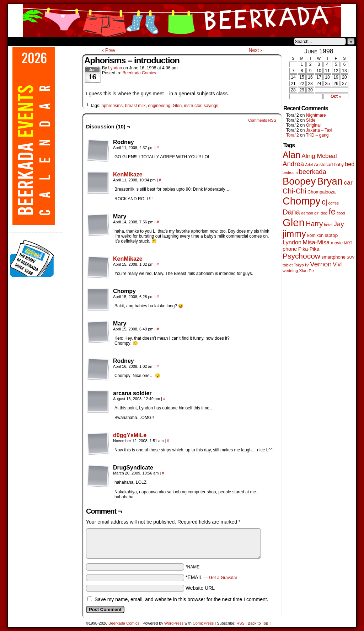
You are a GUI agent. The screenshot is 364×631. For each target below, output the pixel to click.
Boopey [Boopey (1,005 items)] (299, 181)
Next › (255, 50)
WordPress (174, 623)
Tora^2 (293, 135)
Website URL (200, 588)
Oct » (336, 96)
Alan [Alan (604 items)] (291, 155)
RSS (240, 623)
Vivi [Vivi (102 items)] (337, 264)
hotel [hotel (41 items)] (328, 225)
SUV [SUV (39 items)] (350, 257)
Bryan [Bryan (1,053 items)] (330, 181)
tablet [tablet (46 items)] (288, 265)
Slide (311, 120)
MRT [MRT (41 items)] (348, 243)
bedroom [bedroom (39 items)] (290, 173)
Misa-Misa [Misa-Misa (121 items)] (316, 242)
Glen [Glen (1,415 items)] (294, 222)
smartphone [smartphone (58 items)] (333, 257)
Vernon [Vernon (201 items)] (321, 264)
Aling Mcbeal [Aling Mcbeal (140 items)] (319, 156)
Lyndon (115, 68)
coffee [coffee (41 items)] (334, 203)
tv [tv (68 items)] (307, 265)
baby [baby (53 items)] (339, 165)
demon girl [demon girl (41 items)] (310, 213)
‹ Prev (109, 50)
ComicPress (203, 623)
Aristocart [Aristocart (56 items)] (323, 165)
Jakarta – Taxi (319, 130)
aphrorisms (112, 106)
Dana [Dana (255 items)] (291, 212)
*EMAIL (212, 577)
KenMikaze (128, 174)
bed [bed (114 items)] (350, 164)
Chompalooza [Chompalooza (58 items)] (322, 192)
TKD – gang (317, 135)
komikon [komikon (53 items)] (315, 235)
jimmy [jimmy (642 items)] (294, 234)
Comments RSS (262, 120)
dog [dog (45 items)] (324, 213)
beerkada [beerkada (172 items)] (313, 172)
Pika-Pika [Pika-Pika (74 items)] (309, 249)
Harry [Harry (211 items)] (314, 224)
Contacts (88, 41)
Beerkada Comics (182, 20)
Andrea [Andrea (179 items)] (293, 164)
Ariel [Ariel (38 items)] (309, 165)
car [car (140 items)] (348, 182)
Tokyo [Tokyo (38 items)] (299, 265)
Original (313, 125)
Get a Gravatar (223, 578)
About (39, 41)
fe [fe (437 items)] (332, 212)
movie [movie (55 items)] (337, 243)
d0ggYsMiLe (130, 435)
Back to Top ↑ (259, 623)
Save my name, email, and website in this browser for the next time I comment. (181, 599)
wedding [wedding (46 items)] (290, 271)
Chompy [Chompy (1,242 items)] (302, 201)
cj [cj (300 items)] (324, 202)
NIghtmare (316, 115)
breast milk (135, 106)
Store (61, 41)
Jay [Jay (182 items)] (339, 224)
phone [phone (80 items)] (290, 249)
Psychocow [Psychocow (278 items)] (301, 256)
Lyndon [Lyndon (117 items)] (292, 242)
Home (18, 41)
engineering (159, 106)
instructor (193, 106)
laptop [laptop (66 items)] (331, 235)
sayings (211, 106)
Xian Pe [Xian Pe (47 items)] (307, 271)
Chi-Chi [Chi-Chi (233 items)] (295, 191)
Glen (177, 106)
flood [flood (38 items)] (341, 213)
